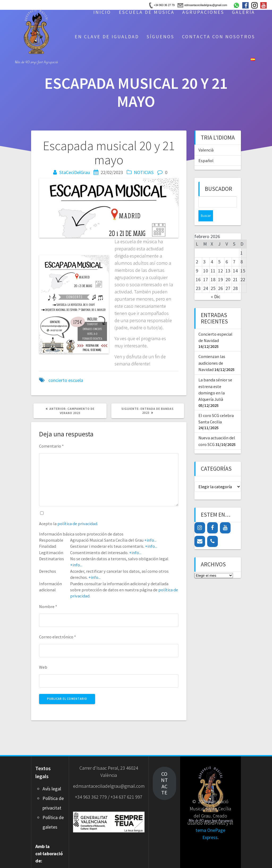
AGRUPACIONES (203, 12)
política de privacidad (77, 524)
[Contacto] (200, 530)
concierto (58, 380)
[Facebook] (212, 517)
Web (43, 667)
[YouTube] (225, 517)
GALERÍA (243, 12)
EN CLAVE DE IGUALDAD (107, 37)
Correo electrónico (58, 637)
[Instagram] (200, 517)
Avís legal (52, 789)
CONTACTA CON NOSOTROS (218, 37)
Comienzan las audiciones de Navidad (212, 352)
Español (206, 161)
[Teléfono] (212, 530)
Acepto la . (69, 524)
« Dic (216, 285)
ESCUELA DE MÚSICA (147, 12)
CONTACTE (164, 783)
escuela (76, 380)
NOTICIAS (144, 172)
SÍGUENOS (160, 37)
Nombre (48, 606)
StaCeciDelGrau (75, 172)
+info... (150, 540)
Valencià (206, 150)
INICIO (102, 12)
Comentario (51, 446)
